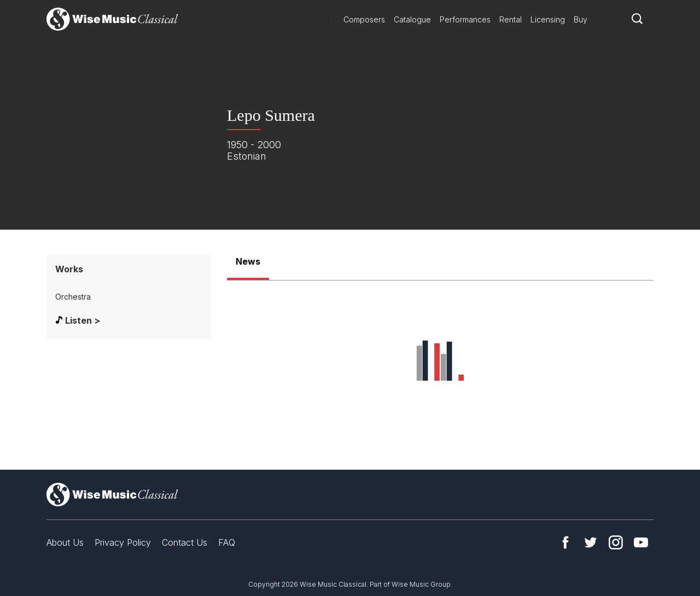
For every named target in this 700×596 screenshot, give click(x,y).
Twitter (591, 542)
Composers (364, 19)
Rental (511, 19)
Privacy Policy (123, 542)
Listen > (83, 320)
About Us (65, 542)
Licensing (548, 19)
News (248, 261)
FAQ (227, 542)
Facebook (565, 542)
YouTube (641, 542)
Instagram (616, 542)
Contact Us (185, 542)
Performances (465, 19)
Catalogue (412, 19)
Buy (581, 19)
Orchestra (73, 297)
